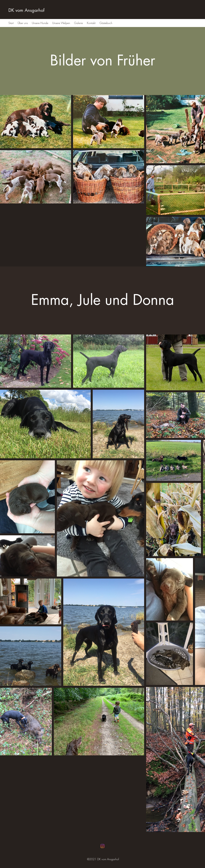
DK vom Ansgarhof (26, 10)
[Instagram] (102, 846)
